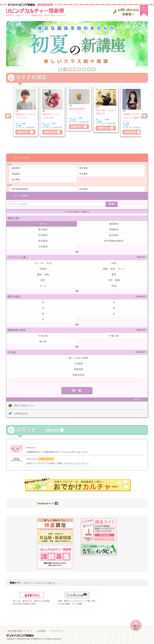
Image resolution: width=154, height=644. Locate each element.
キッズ (43, 286)
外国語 (43, 269)
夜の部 (43, 341)
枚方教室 (16, 179)
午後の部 (114, 336)
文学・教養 (114, 280)
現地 (114, 286)
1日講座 (79, 363)
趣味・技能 (43, 274)
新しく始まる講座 (79, 358)
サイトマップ (58, 631)
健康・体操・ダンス (114, 269)
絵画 (114, 263)
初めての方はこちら (24, 405)
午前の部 (43, 336)
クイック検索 (21, 195)
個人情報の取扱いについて (20, 631)
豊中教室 (83, 168)
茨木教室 (83, 174)
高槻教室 (16, 174)
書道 (114, 274)
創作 (43, 280)
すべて (43, 224)
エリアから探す (22, 158)
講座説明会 (79, 375)
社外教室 (43, 246)
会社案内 (42, 631)
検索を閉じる (138, 399)
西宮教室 (83, 189)
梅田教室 (16, 168)
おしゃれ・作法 (43, 263)
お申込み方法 (21, 413)
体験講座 (79, 369)
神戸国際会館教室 (20, 189)
